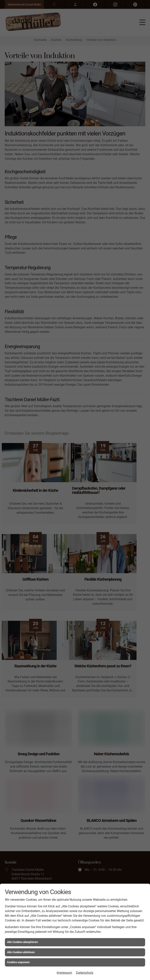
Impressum (64, 973)
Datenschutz (85, 973)
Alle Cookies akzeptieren (22, 942)
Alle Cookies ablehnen (21, 952)
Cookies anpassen (18, 962)
